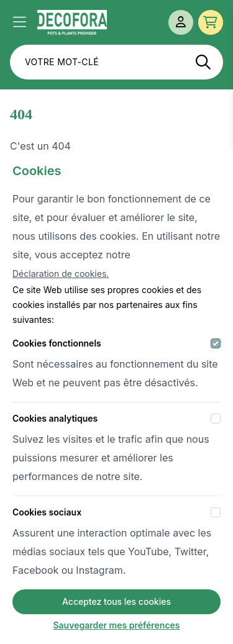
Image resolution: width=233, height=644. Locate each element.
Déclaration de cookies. (61, 274)
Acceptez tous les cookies (116, 601)
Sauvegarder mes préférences (116, 625)
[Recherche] (203, 62)
